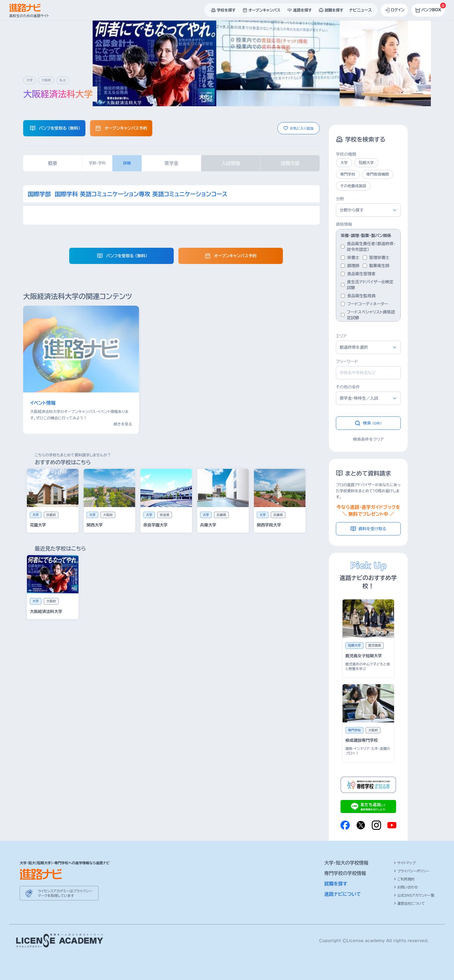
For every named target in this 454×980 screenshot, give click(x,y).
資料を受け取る (368, 529)
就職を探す (336, 884)
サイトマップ (405, 863)
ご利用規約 (404, 879)
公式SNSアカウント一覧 (414, 895)
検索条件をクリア (368, 439)
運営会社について (409, 903)
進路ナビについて (343, 894)
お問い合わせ (406, 887)
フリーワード (347, 361)
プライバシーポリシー (412, 871)
